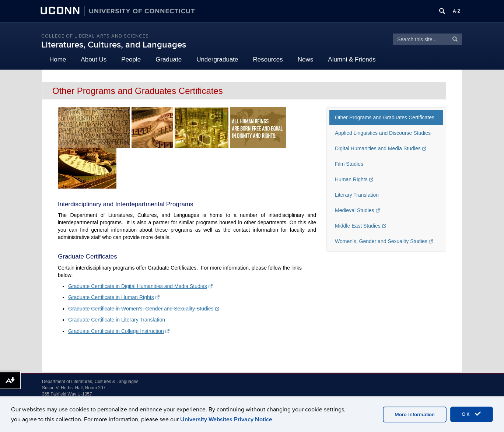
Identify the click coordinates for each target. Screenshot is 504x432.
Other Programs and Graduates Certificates (385, 117)
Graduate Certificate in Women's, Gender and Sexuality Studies (144, 309)
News (306, 59)
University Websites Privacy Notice (226, 419)
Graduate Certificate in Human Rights (114, 297)
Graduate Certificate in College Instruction (119, 331)
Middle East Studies (360, 226)
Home (58, 59)
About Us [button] (94, 59)
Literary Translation (357, 195)
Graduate (169, 59)
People (131, 59)
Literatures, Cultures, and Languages (114, 45)
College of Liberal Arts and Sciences (95, 36)
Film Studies (349, 164)
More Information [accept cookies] (415, 415)
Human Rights (354, 179)
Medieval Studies (357, 210)
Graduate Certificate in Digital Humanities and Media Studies (140, 286)
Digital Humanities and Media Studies (381, 148)
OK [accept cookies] (472, 414)
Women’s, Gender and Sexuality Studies (384, 241)
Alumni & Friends (352, 59)
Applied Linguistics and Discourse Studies (383, 133)
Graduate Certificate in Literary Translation (117, 320)
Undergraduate (217, 59)
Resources (268, 59)
